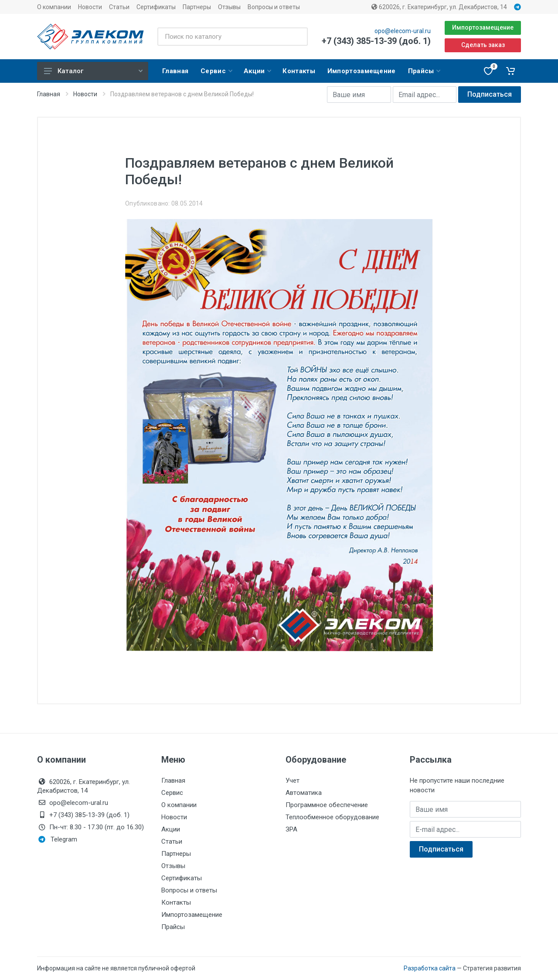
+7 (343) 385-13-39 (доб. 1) (376, 41)
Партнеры (197, 7)
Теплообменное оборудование (332, 817)
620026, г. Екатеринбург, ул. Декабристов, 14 (439, 7)
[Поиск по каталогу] (233, 37)
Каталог (93, 71)
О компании (54, 7)
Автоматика (304, 793)
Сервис (172, 793)
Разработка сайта (430, 968)
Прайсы (173, 927)
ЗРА (291, 829)
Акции (171, 829)
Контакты (176, 902)
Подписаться (490, 94)
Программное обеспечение (327, 805)
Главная (49, 94)
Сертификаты (156, 7)
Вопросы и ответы (274, 7)
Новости (90, 7)
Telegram (58, 839)
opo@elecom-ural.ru (403, 31)
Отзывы (229, 7)
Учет (293, 781)
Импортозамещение (483, 27)
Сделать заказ (483, 45)
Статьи (119, 7)
